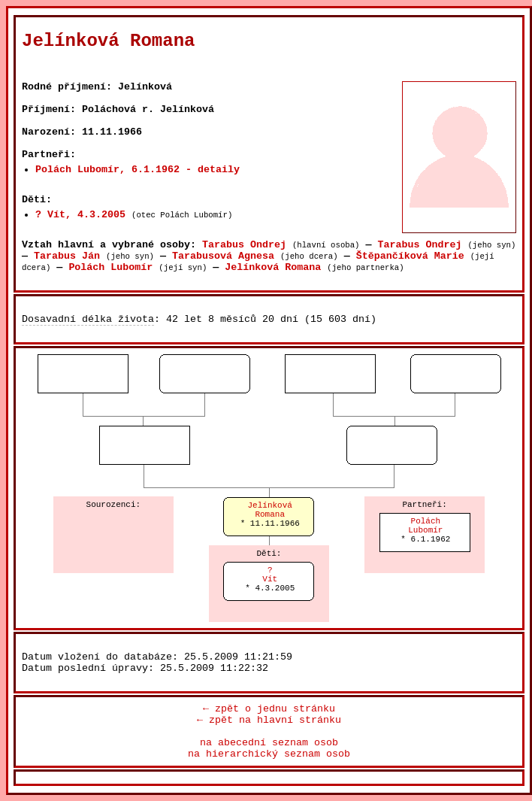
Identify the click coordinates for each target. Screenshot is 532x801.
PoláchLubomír (425, 526)
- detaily (213, 170)
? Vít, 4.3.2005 (80, 215)
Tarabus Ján (67, 256)
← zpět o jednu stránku (269, 709)
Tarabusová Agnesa (223, 256)
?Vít (270, 575)
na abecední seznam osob (269, 743)
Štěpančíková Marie (410, 256)
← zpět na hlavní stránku (269, 720)
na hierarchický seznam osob (269, 754)
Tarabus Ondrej (244, 245)
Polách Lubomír (110, 267)
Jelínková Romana (273, 267)
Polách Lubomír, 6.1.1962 (107, 170)
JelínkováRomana (270, 510)
